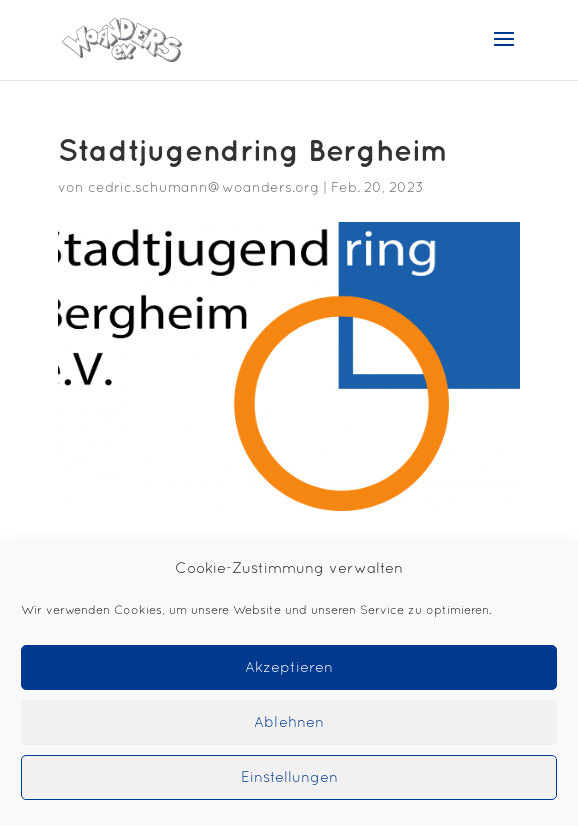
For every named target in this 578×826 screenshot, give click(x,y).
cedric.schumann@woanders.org (203, 188)
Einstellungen (289, 778)
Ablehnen (289, 723)
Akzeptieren (289, 668)
